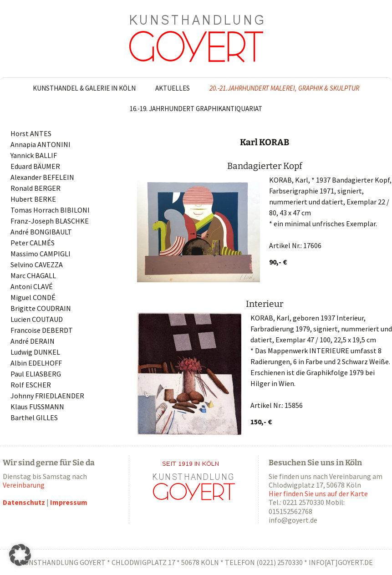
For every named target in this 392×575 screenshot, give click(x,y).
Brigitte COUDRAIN (41, 308)
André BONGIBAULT (41, 232)
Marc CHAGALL (33, 275)
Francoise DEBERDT (42, 330)
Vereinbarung (24, 485)
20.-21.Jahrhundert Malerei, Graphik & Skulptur (284, 88)
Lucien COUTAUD (37, 319)
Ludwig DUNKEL (35, 352)
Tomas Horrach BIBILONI (50, 210)
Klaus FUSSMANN (37, 407)
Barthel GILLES (34, 417)
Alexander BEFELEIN (42, 177)
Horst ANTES (31, 133)
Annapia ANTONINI (41, 144)
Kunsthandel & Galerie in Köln (84, 88)
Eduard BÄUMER (35, 166)
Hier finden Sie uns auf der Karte (318, 494)
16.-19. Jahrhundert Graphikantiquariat (196, 109)
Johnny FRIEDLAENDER (47, 396)
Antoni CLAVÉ (32, 286)
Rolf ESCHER (31, 385)
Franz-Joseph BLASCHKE (50, 221)
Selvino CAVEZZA (37, 265)
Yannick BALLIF (34, 155)
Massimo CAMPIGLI (41, 254)
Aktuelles (173, 88)
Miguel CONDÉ (33, 297)
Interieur (265, 304)
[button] (20, 555)
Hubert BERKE (33, 199)
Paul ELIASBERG (36, 374)
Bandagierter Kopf (265, 166)
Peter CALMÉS (33, 243)
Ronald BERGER (36, 188)
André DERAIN (33, 341)
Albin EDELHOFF (36, 363)
